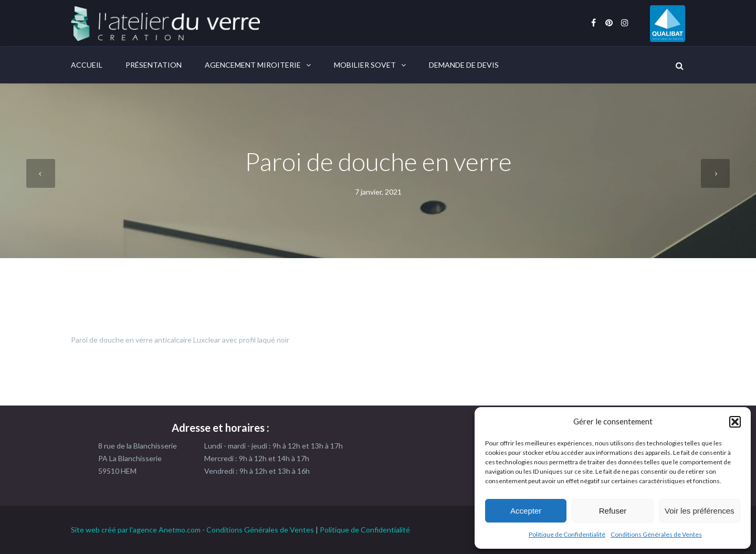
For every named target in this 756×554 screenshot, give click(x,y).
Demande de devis (464, 65)
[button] (735, 422)
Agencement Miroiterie (253, 65)
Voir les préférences (700, 511)
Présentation (154, 65)
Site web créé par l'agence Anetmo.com (136, 530)
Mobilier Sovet (365, 65)
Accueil (87, 65)
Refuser (613, 511)
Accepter (526, 511)
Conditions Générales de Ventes (656, 534)
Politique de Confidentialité (567, 534)
